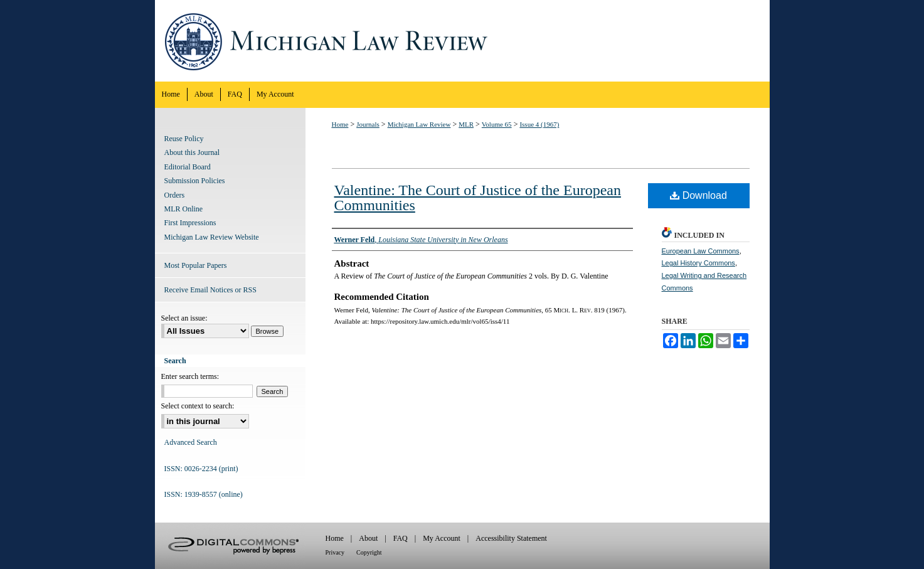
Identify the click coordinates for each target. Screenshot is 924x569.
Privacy (335, 552)
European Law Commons (701, 251)
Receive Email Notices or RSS (210, 290)
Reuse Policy (184, 139)
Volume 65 (497, 124)
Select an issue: (184, 318)
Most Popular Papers (196, 265)
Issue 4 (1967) (539, 124)
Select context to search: (198, 406)
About (368, 538)
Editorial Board (188, 167)
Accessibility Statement (511, 538)
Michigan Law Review (462, 41)
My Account (442, 538)
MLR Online (184, 209)
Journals (368, 124)
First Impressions (190, 223)
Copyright (369, 552)
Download (698, 195)
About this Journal (192, 152)
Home (340, 124)
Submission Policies (195, 181)
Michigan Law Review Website (212, 237)
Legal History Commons (698, 263)
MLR (466, 124)
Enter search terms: (190, 376)
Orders (175, 195)
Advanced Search (191, 442)
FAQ (401, 538)
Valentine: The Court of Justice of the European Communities (478, 198)
